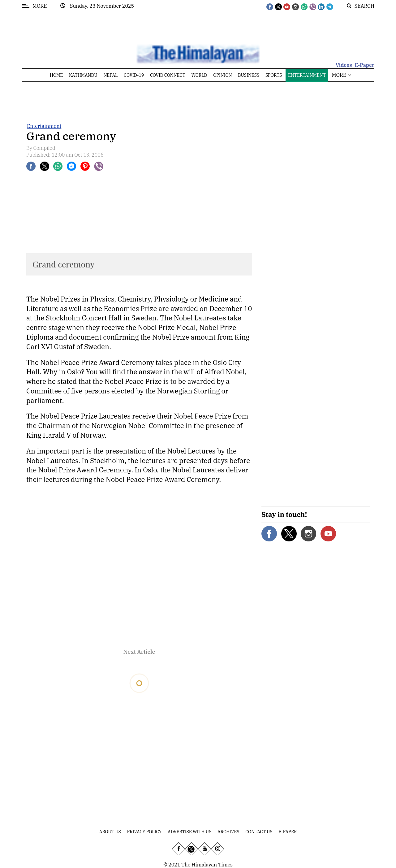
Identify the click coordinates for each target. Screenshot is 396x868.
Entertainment (44, 126)
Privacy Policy (144, 832)
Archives (228, 832)
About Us (110, 832)
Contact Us (259, 832)
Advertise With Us (189, 832)
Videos (344, 65)
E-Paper (364, 65)
